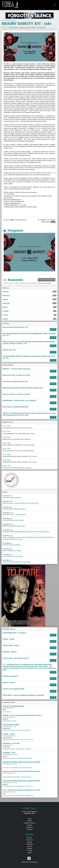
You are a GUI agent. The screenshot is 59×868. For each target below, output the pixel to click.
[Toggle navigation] (55, 5)
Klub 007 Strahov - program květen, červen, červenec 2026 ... (21, 502)
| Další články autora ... (21, 220)
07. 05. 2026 (7, 426)
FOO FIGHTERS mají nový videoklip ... (14, 519)
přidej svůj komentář (47, 280)
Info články (30, 844)
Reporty (30, 842)
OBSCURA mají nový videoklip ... (12, 497)
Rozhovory (29, 840)
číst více (53, 329)
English (29, 853)
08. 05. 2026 (7, 443)
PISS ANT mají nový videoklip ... (12, 544)
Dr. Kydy (30, 850)
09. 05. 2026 (7, 466)
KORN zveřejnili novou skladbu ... (13, 550)
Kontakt (30, 825)
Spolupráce (29, 827)
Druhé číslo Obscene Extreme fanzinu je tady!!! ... (17, 561)
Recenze (29, 838)
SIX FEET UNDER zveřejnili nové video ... (15, 508)
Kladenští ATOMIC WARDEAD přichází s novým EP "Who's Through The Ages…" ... (27, 531)
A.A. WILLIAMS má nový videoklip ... (13, 556)
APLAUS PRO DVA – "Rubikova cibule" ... (15, 514)
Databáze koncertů (29, 823)
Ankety (30, 846)
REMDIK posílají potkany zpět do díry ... (14, 525)
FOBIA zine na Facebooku (29, 860)
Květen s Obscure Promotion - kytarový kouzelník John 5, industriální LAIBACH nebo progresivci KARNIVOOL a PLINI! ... (28, 537)
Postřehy (29, 848)
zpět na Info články (9, 20)
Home (30, 819)
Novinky (30, 821)
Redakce (30, 829)
